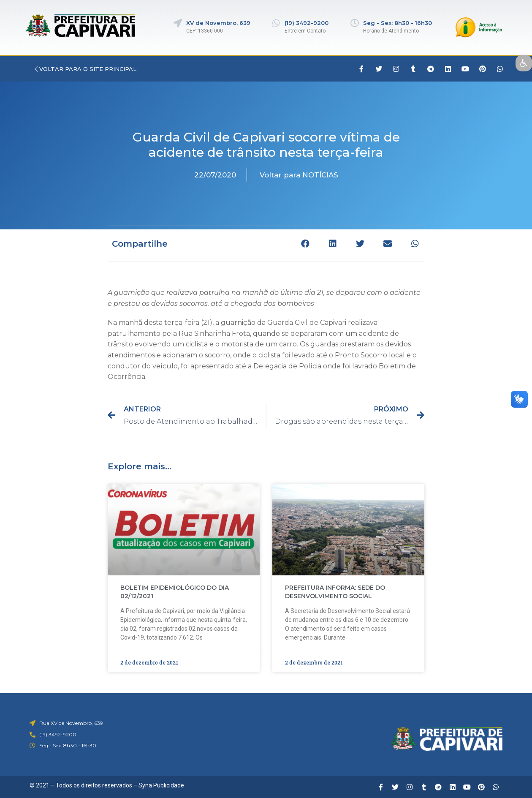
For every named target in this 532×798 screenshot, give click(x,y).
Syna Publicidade (161, 785)
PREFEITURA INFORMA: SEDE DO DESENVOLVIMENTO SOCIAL (335, 592)
